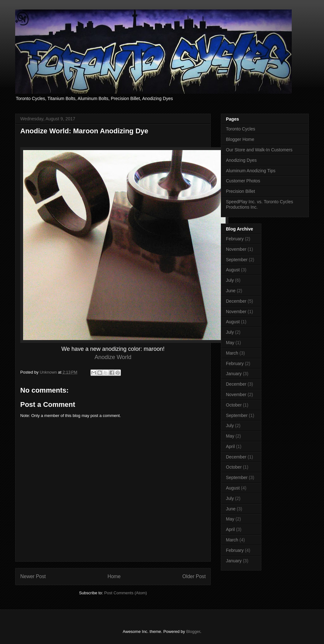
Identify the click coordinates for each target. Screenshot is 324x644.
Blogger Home (240, 139)
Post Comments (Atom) (125, 593)
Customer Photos (243, 181)
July (230, 280)
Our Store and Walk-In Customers (259, 150)
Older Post (194, 576)
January (234, 374)
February (235, 239)
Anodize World (113, 357)
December (236, 301)
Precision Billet (240, 191)
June (231, 291)
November (236, 249)
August (233, 270)
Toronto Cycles (241, 129)
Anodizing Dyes (241, 160)
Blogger (193, 631)
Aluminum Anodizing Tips (251, 171)
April (230, 446)
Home (114, 576)
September (237, 260)
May (230, 343)
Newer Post (33, 576)
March (232, 353)
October (234, 405)
